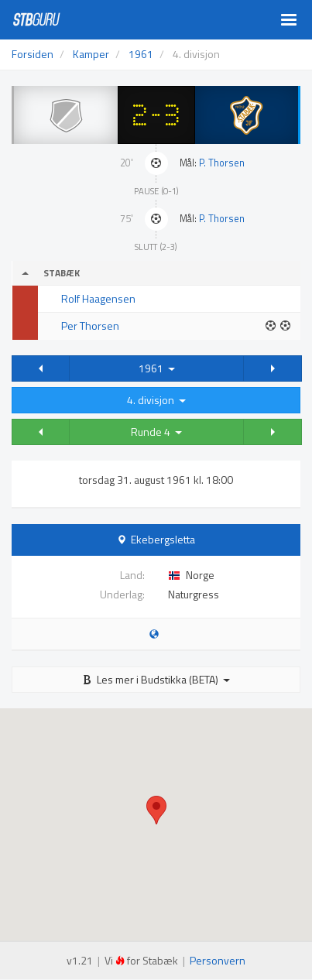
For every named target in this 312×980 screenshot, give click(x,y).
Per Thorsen (90, 326)
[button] (41, 368)
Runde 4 (156, 432)
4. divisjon (156, 400)
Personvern (218, 960)
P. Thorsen (222, 163)
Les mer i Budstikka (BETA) (156, 679)
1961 (157, 368)
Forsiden (33, 54)
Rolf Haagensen (98, 298)
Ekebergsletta (163, 539)
